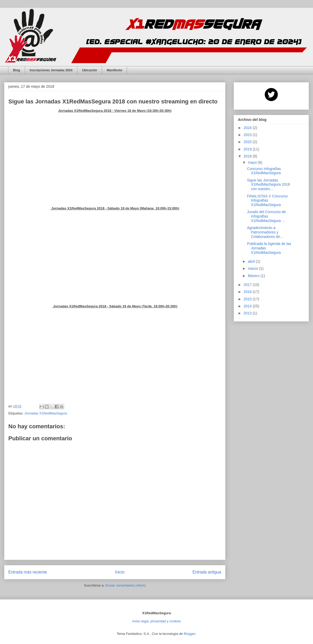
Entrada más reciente (28, 572)
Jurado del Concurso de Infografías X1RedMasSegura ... (266, 216)
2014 (248, 306)
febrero (254, 276)
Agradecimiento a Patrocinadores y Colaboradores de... (265, 232)
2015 (248, 299)
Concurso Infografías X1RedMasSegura (264, 171)
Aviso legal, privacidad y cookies (157, 621)
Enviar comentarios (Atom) (125, 585)
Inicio (120, 572)
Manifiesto (114, 70)
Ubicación (90, 70)
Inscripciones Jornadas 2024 (51, 70)
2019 (248, 149)
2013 (248, 313)
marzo (253, 268)
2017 (248, 285)
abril (252, 261)
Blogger (190, 634)
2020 (248, 142)
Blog (17, 70)
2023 (248, 135)
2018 (248, 156)
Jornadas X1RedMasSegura (46, 413)
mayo (253, 162)
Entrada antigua (207, 572)
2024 (248, 128)
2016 (248, 292)
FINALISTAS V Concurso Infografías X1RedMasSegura (267, 201)
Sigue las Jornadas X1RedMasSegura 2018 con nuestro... (268, 185)
